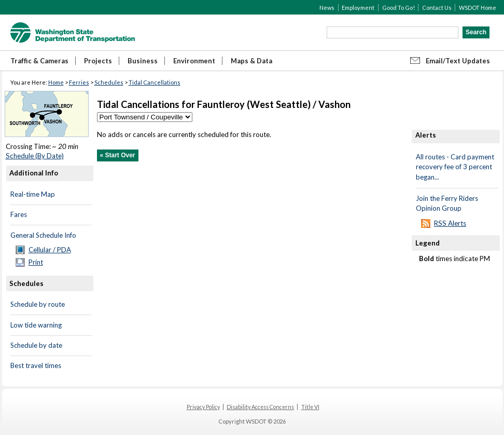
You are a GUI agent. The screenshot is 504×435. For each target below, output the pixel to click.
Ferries (79, 82)
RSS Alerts (450, 223)
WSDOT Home (478, 8)
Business (143, 61)
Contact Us (437, 8)
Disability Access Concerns (260, 407)
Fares (19, 214)
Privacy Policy (203, 407)
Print (36, 262)
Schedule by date (36, 345)
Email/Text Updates (458, 61)
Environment (194, 61)
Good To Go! (398, 8)
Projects (98, 61)
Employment (358, 8)
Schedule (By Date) (35, 156)
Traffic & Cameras (39, 61)
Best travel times (36, 365)
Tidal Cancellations (155, 82)
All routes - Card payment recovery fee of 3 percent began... (455, 167)
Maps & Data (251, 61)
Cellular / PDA (50, 250)
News (327, 8)
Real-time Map (33, 194)
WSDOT (73, 32)
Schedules (109, 82)
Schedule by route (38, 304)
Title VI (310, 407)
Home (56, 82)
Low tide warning (36, 325)
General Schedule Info (43, 235)
